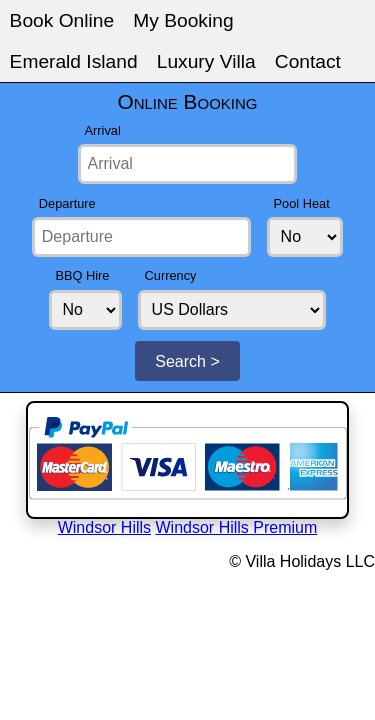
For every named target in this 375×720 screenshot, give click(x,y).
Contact (344, 13)
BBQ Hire (100, 105)
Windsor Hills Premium (218, 273)
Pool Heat (33, 105)
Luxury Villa (281, 13)
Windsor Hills (135, 273)
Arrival (54, 59)
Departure (218, 59)
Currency (166, 105)
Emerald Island (198, 13)
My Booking (114, 13)
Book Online (38, 13)
